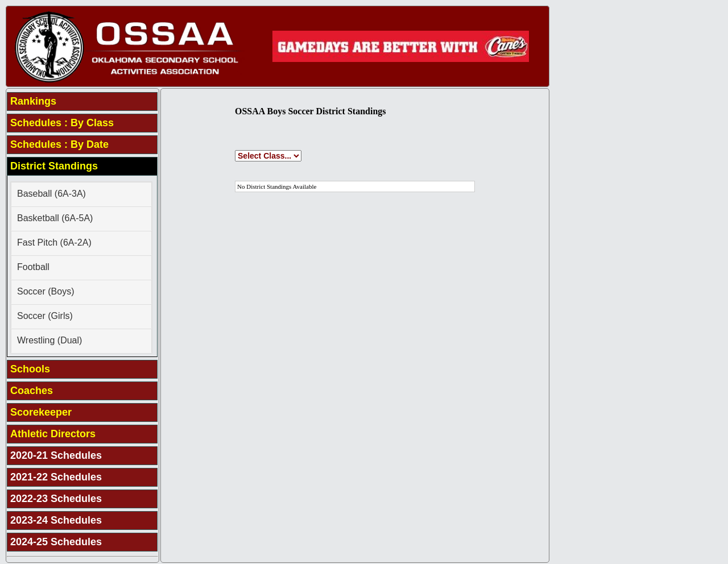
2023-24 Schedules (56, 520)
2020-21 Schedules (56, 455)
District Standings (54, 166)
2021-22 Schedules (56, 477)
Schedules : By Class (62, 123)
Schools (30, 369)
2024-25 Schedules (56, 542)
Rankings (33, 101)
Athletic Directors (53, 434)
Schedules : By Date (59, 144)
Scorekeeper (41, 412)
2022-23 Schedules (56, 499)
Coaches (32, 391)
